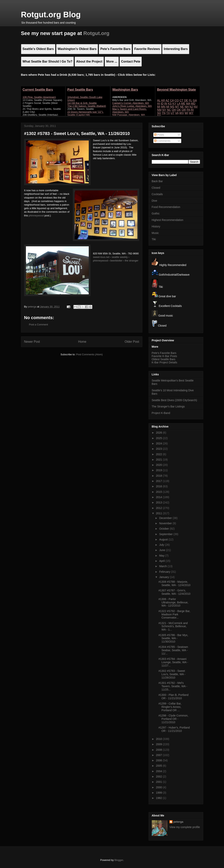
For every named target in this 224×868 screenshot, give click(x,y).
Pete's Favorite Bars (164, 353)
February (165, 572)
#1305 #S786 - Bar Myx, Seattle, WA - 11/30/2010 (173, 638)
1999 (159, 793)
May (162, 556)
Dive (155, 201)
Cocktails (157, 194)
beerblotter (116, 261)
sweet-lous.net (101, 257)
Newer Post (32, 342)
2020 (159, 465)
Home (82, 342)
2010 (159, 739)
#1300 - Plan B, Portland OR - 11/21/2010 (173, 697)
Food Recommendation (166, 207)
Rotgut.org (96, 33)
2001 (159, 782)
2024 (159, 443)
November (166, 523)
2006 (159, 760)
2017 (159, 481)
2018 (159, 476)
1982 (159, 798)
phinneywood (36, 216)
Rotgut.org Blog (51, 15)
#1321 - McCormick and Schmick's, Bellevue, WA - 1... (173, 626)
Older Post (132, 342)
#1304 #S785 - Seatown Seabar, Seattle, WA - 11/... (173, 650)
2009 (159, 744)
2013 (159, 502)
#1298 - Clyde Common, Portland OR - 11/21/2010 (173, 719)
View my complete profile (185, 827)
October (165, 529)
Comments (162, 141)
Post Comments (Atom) (89, 354)
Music (155, 233)
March (163, 566)
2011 (159, 513)
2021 (159, 460)
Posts (159, 135)
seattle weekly (120, 257)
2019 (159, 470)
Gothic (156, 213)
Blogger (119, 860)
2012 (159, 508)
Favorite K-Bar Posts (164, 356)
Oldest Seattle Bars (164, 359)
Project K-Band (161, 413)
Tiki (154, 239)
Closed (156, 188)
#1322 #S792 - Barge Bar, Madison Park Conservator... (174, 614)
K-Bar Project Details (165, 362)
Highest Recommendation (168, 220)
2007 (159, 755)
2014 (159, 497)
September (166, 534)
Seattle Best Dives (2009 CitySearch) (174, 400)
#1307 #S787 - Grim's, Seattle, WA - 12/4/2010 (174, 592)
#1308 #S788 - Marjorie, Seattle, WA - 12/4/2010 (174, 583)
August (164, 539)
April (162, 561)
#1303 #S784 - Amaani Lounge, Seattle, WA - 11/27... (173, 662)
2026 (159, 433)
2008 (159, 750)
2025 (159, 438)
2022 (159, 454)
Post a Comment (39, 325)
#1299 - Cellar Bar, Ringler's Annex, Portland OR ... (170, 707)
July (162, 545)
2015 (159, 492)
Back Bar (157, 181)
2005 (159, 766)
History (156, 226)
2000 (159, 787)
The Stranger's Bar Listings (168, 406)
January (165, 577)
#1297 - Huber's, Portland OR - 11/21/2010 (174, 729)
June (163, 550)
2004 (159, 771)
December (166, 518)
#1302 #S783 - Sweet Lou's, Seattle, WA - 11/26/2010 (172, 674)
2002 (159, 777)
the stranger (131, 261)
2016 (159, 486)
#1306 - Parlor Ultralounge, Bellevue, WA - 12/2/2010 (173, 602)
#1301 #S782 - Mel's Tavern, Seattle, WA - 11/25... (173, 686)
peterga (178, 822)
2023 (159, 449)
